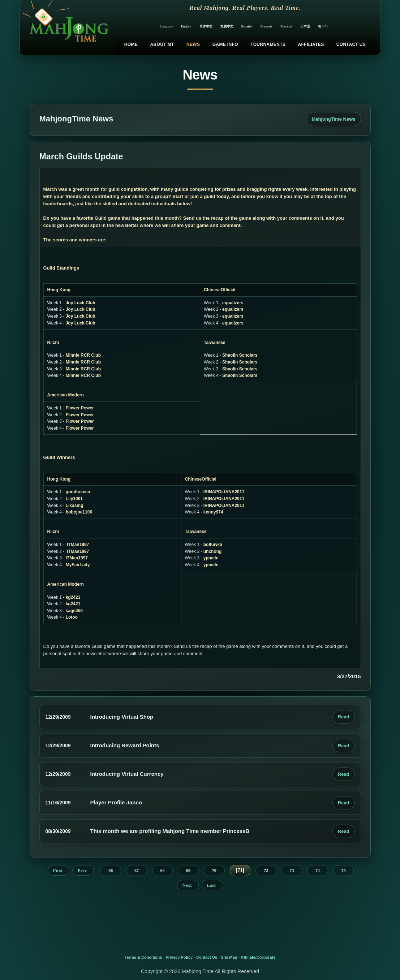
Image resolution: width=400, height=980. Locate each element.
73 (292, 871)
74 (318, 871)
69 (188, 871)
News (193, 44)
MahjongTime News (333, 119)
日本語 (305, 26)
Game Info (225, 44)
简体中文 (206, 26)
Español (247, 26)
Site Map (229, 957)
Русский (286, 26)
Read (344, 717)
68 (163, 871)
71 (240, 870)
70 (214, 871)
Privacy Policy (179, 957)
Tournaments (268, 44)
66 (111, 871)
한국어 (323, 26)
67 (137, 871)
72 (266, 871)
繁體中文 (227, 26)
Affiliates (311, 44)
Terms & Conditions (143, 957)
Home (131, 44)
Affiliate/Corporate (258, 957)
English (186, 26)
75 (344, 871)
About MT (162, 44)
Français (267, 26)
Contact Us (351, 44)
